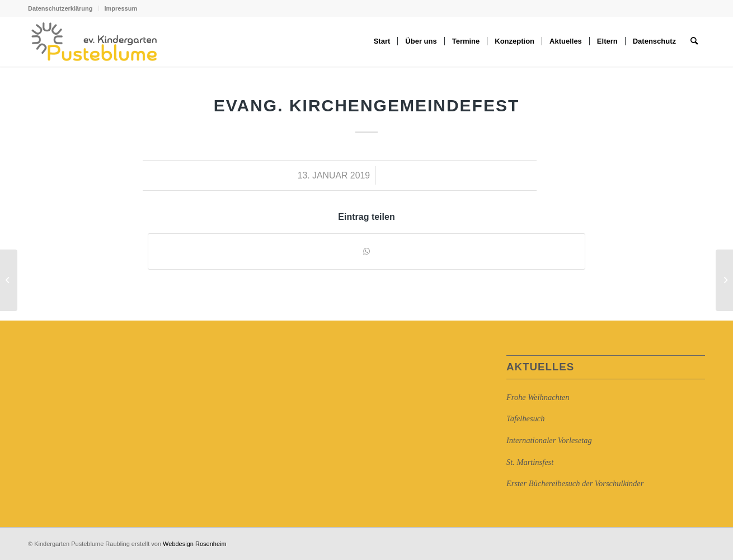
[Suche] (694, 41)
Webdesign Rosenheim (195, 544)
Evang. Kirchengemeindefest (367, 105)
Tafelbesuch (525, 418)
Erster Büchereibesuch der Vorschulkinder (575, 483)
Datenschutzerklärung (60, 8)
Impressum (121, 8)
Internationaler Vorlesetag (549, 440)
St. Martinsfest (530, 462)
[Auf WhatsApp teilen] (366, 251)
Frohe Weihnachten (538, 397)
